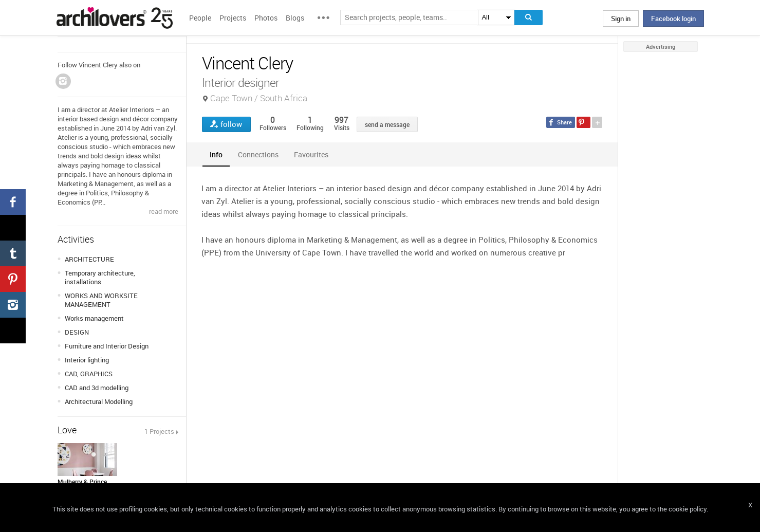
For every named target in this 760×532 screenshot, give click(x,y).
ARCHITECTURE (89, 259)
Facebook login (673, 19)
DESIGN (77, 332)
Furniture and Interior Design (107, 346)
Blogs (295, 18)
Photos (266, 18)
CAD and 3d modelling (97, 388)
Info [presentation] (216, 154)
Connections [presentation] (258, 154)
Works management (94, 318)
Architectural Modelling (99, 401)
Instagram (63, 81)
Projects (233, 18)
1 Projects (159, 431)
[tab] (216, 154)
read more (164, 211)
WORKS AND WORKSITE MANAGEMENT (101, 300)
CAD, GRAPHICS (89, 374)
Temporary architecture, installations (100, 277)
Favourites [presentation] (311, 154)
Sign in (621, 19)
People (200, 18)
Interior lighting (87, 360)
